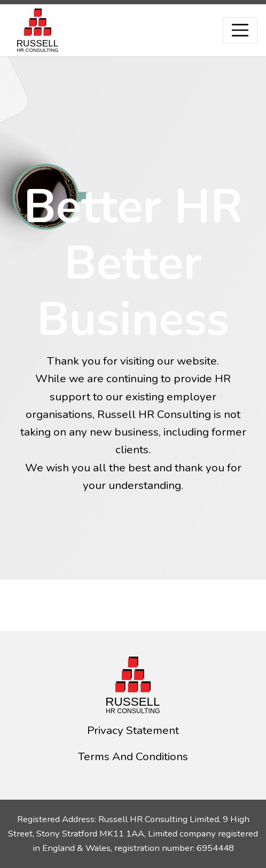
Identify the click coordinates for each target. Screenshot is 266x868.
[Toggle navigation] (240, 30)
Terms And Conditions (133, 756)
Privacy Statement (133, 730)
